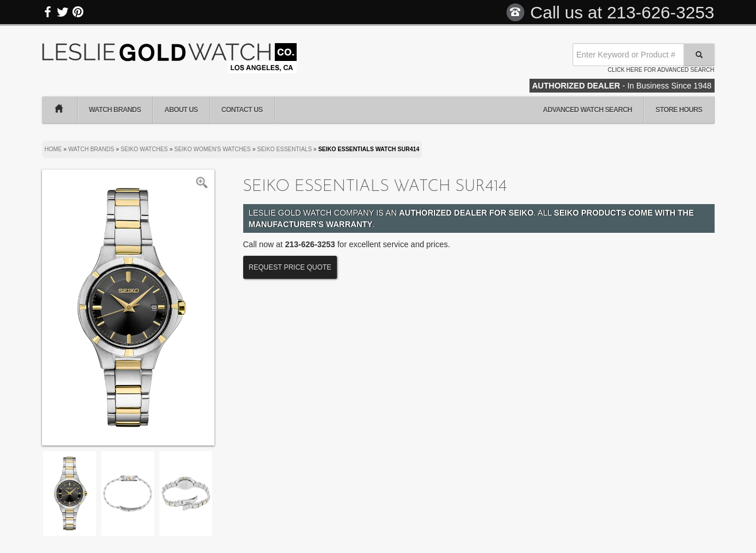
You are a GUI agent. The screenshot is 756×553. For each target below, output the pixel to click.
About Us (181, 110)
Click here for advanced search (661, 70)
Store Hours (679, 110)
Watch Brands (115, 110)
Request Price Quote (290, 267)
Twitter (63, 12)
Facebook (48, 12)
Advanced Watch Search (587, 110)
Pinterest (78, 12)
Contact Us (242, 110)
